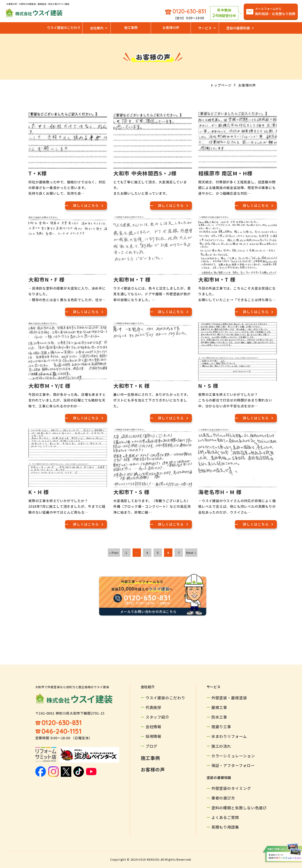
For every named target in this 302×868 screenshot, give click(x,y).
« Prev (114, 553)
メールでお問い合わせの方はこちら (148, 611)
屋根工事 (219, 707)
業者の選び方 (223, 798)
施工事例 (131, 27)
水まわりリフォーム (229, 736)
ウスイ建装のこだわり (64, 27)
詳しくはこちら (86, 205)
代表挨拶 (154, 707)
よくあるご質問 (225, 817)
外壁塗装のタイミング (231, 788)
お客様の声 (171, 27)
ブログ (152, 746)
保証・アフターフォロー (233, 765)
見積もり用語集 (225, 827)
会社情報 (154, 727)
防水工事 (219, 717)
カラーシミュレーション (233, 756)
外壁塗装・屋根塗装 (229, 698)
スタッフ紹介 (157, 717)
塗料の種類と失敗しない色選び (239, 808)
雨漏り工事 (221, 727)
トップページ (221, 85)
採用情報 (154, 736)
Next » (191, 553)
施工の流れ (221, 746)
